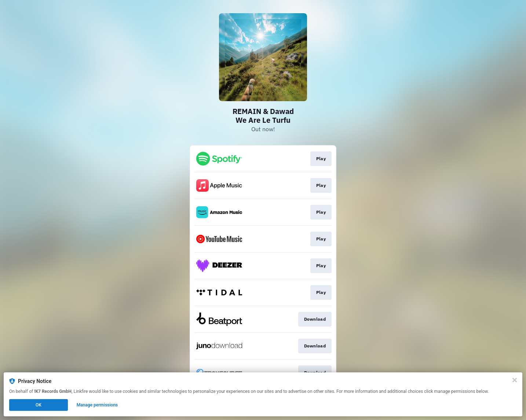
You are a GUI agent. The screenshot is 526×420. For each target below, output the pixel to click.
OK (39, 405)
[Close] (515, 380)
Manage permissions (97, 405)
